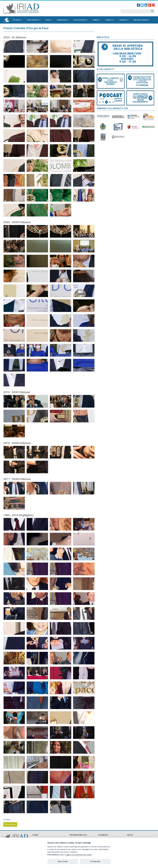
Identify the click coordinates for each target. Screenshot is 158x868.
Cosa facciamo (33, 20)
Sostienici (123, 20)
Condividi (7, 820)
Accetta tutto (95, 861)
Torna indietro (10, 824)
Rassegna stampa (141, 20)
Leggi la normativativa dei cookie (78, 855)
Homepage (6, 20)
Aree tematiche (80, 20)
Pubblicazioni (62, 20)
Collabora (109, 20)
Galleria (96, 20)
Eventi (48, 20)
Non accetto (63, 861)
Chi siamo (17, 20)
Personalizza (53, 855)
